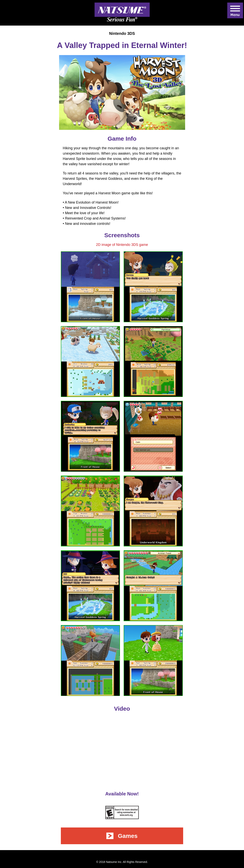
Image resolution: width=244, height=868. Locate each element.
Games (122, 836)
